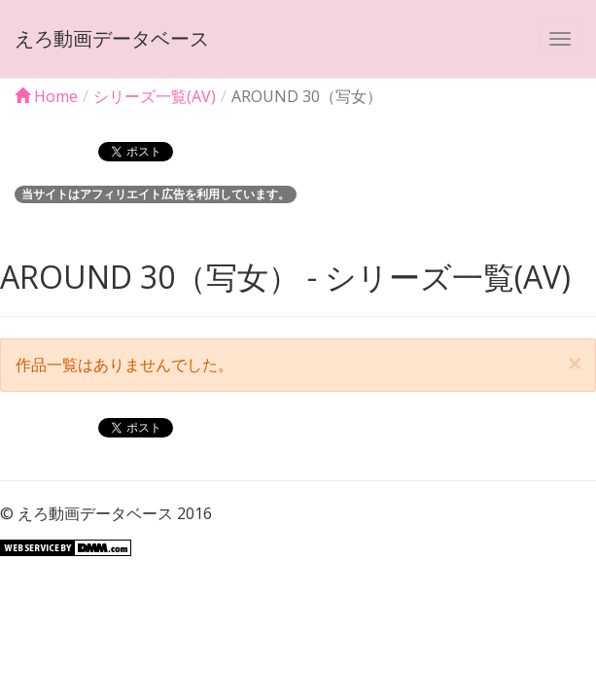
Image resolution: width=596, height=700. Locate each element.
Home (46, 96)
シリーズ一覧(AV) (155, 96)
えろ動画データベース (112, 38)
